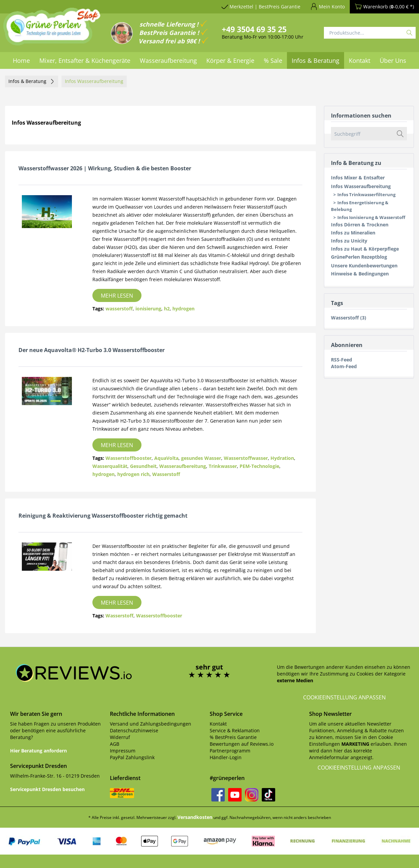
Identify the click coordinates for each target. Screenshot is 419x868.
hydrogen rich (133, 474)
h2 (167, 309)
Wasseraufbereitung (183, 466)
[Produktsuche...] (370, 33)
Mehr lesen (117, 296)
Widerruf (120, 737)
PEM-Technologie (259, 466)
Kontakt (218, 724)
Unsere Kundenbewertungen (364, 266)
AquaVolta (166, 458)
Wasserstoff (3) (349, 318)
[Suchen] (409, 33)
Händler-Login (226, 757)
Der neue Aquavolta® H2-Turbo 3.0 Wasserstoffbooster (92, 350)
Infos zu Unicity (349, 241)
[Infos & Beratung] (316, 60)
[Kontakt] (360, 60)
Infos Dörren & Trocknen (360, 225)
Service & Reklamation (235, 730)
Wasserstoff (166, 474)
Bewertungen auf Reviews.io (242, 744)
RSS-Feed (342, 360)
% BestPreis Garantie (233, 737)
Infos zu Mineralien (353, 233)
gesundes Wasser (201, 458)
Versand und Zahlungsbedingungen (151, 724)
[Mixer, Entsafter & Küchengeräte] (85, 60)
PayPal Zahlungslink (132, 757)
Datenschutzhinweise (134, 730)
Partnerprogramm (230, 751)
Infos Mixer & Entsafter (358, 178)
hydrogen (183, 309)
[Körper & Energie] (230, 60)
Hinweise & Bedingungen (360, 274)
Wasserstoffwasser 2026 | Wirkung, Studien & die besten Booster (105, 168)
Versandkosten (195, 817)
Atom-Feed (344, 366)
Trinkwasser (223, 466)
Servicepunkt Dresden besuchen (47, 789)
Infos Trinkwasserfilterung (366, 194)
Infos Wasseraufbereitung (361, 186)
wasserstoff (119, 309)
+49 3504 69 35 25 (254, 29)
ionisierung (148, 309)
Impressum (123, 751)
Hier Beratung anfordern (38, 751)
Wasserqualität (110, 466)
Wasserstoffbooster (129, 458)
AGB (115, 744)
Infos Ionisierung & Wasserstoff (371, 217)
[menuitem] (21, 60)
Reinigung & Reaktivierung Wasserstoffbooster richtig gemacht (103, 516)
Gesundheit (143, 466)
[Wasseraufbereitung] (168, 60)
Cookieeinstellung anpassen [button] (344, 697)
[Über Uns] (393, 60)
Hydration (282, 458)
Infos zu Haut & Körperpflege (365, 249)
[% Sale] (273, 60)
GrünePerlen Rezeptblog (359, 257)
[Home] (21, 60)
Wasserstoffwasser (246, 458)
